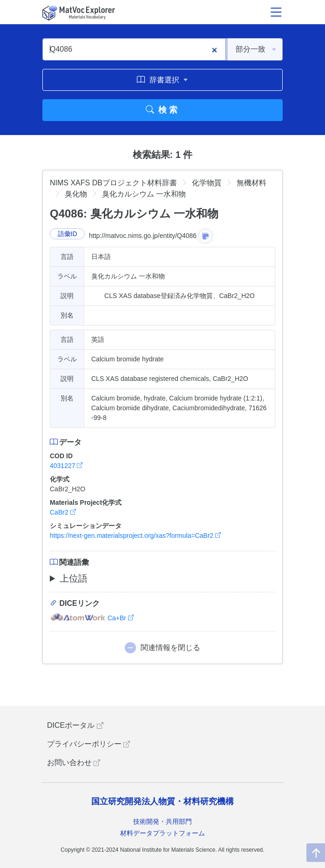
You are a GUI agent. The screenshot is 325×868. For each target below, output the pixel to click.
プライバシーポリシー (88, 744)
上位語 (74, 578)
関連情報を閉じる (170, 648)
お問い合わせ (74, 763)
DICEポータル (75, 725)
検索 (163, 110)
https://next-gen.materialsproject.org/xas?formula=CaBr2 (135, 536)
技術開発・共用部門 (162, 821)
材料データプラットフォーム (162, 833)
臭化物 (76, 194)
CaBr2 (63, 512)
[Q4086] (134, 49)
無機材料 (251, 183)
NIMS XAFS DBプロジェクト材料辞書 (113, 183)
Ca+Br (92, 618)
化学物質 (207, 183)
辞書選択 (162, 80)
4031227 (66, 466)
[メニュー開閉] (276, 12)
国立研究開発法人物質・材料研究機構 (162, 801)
